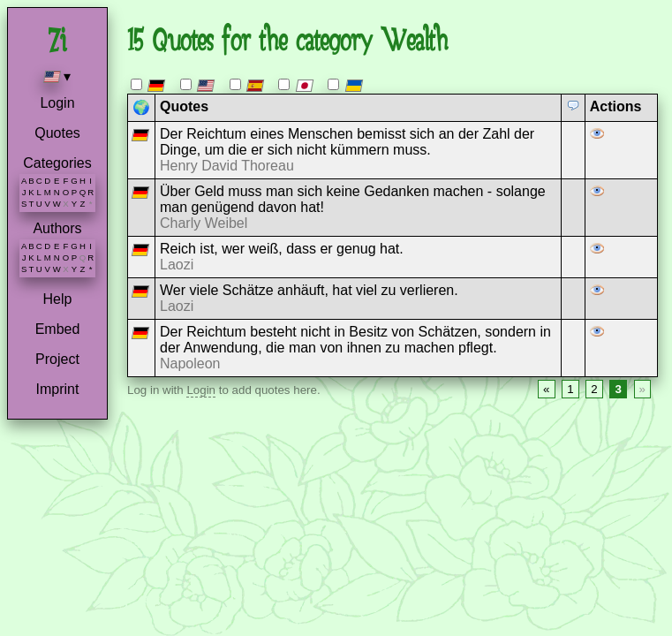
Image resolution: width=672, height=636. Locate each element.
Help (58, 299)
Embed (58, 329)
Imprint (58, 389)
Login (57, 103)
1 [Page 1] (570, 389)
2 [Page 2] (594, 389)
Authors (57, 228)
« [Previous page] (546, 389)
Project (57, 359)
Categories (57, 163)
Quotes (57, 133)
